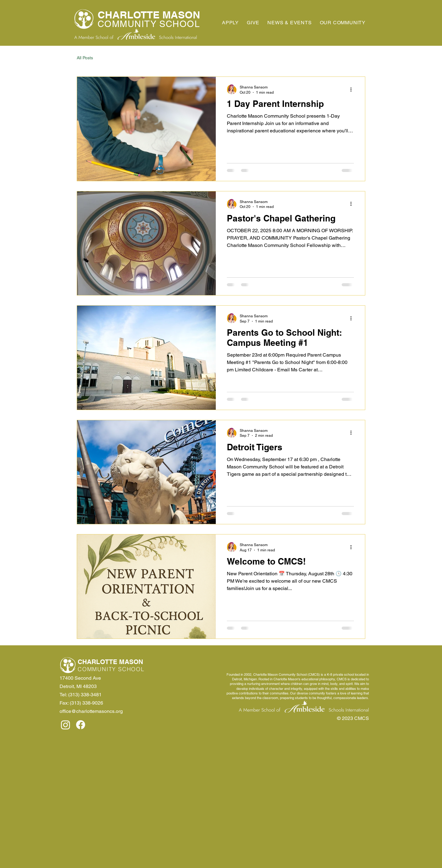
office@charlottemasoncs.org (91, 711)
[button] (343, 23)
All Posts (85, 58)
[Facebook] (81, 725)
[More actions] (353, 89)
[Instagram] (66, 725)
